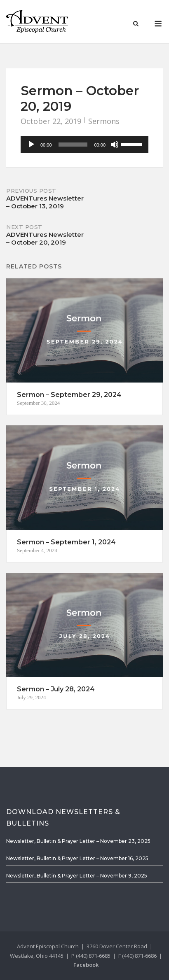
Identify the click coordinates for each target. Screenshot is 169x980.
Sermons (104, 121)
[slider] (73, 145)
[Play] (31, 145)
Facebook (86, 965)
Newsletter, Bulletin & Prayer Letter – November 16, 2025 (77, 858)
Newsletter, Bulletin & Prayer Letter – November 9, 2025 (77, 876)
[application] (84, 145)
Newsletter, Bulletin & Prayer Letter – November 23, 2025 (78, 841)
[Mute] (115, 145)
